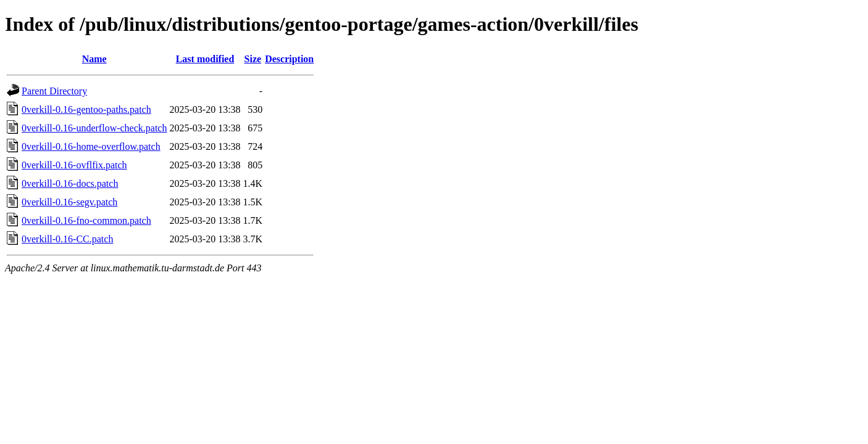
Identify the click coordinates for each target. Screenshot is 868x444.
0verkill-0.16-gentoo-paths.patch (86, 109)
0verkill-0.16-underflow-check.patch (94, 128)
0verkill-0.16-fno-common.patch (86, 220)
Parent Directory (54, 91)
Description (289, 59)
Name (94, 59)
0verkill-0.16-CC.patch (67, 239)
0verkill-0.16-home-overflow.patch (91, 146)
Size (253, 59)
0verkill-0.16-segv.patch (69, 202)
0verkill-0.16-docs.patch (70, 183)
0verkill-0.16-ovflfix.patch (74, 165)
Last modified (205, 59)
